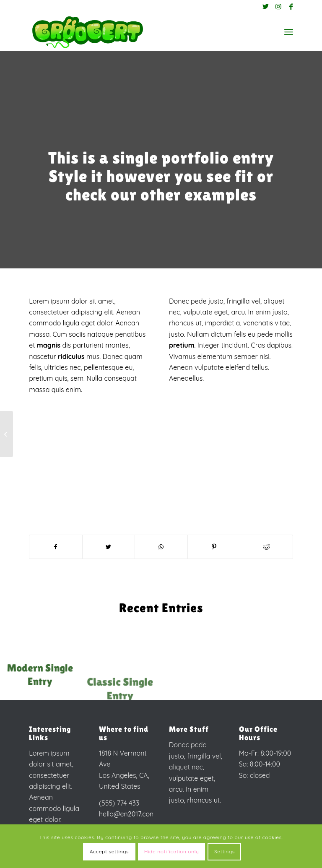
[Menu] (289, 32)
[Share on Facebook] (56, 547)
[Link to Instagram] (278, 6)
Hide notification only (172, 851)
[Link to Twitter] (266, 6)
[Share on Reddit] (266, 547)
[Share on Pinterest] (214, 547)
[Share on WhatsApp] (161, 547)
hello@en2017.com (127, 814)
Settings (225, 851)
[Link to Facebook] (291, 6)
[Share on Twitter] (109, 547)
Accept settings (109, 851)
